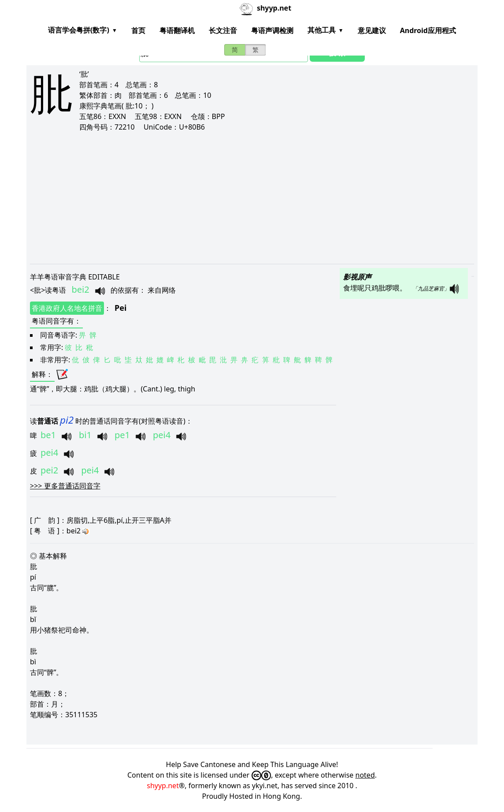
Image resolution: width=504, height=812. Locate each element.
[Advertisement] (252, 197)
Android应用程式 (428, 30)
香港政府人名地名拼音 (67, 308)
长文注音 (223, 30)
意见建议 (372, 30)
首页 (138, 30)
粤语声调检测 (272, 30)
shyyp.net (163, 786)
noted (365, 775)
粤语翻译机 (177, 30)
